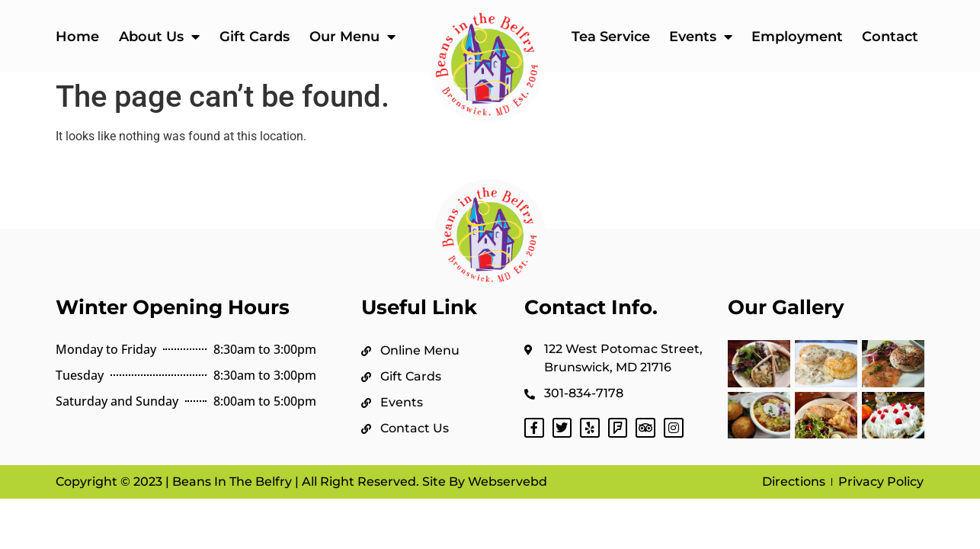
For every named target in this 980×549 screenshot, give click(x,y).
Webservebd (506, 482)
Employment (797, 37)
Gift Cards (255, 37)
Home (77, 37)
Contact (890, 37)
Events (701, 37)
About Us (159, 37)
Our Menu (352, 37)
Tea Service (611, 37)
